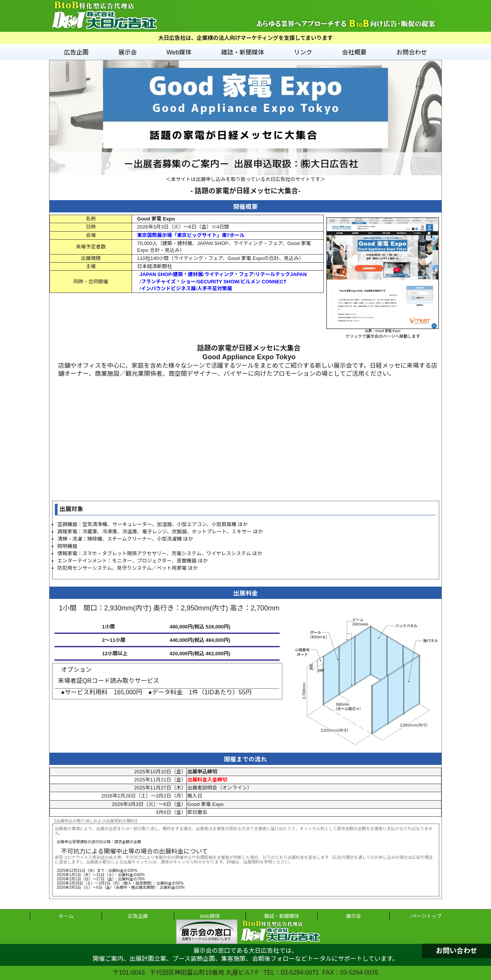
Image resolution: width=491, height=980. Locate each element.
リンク (303, 52)
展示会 (127, 52)
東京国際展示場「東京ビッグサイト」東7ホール (191, 235)
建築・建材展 (188, 274)
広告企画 (76, 52)
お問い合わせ (456, 951)
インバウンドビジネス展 (168, 289)
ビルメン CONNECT (264, 282)
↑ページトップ (425, 916)
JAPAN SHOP (156, 274)
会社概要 (354, 52)
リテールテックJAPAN (281, 274)
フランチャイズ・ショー (168, 282)
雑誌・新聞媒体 (242, 52)
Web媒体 (179, 52)
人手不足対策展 (215, 289)
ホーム (66, 916)
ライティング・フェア (229, 274)
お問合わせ (412, 52)
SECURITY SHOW (218, 282)
